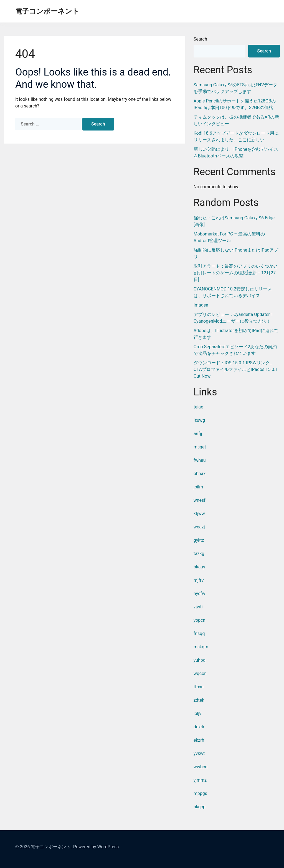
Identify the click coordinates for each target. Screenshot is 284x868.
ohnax (200, 474)
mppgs (200, 793)
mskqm (201, 647)
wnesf (200, 500)
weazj (199, 527)
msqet (200, 447)
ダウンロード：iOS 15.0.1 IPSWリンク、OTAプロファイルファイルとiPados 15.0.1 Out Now (236, 369)
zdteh (199, 700)
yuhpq (200, 660)
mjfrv (199, 580)
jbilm (198, 487)
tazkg (199, 554)
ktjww (199, 514)
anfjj (198, 434)
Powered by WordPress (96, 847)
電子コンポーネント (47, 11)
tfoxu (199, 687)
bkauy (199, 567)
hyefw (199, 594)
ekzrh (199, 740)
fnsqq (199, 634)
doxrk (199, 727)
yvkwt (199, 753)
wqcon (200, 673)
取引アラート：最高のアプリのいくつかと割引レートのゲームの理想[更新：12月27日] (236, 273)
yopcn (200, 620)
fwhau (200, 460)
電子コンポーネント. (51, 847)
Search (200, 39)
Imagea (201, 305)
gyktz (199, 540)
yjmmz (200, 780)
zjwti (198, 607)
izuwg (199, 420)
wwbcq (201, 767)
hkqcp (200, 807)
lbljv (197, 713)
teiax (198, 407)
